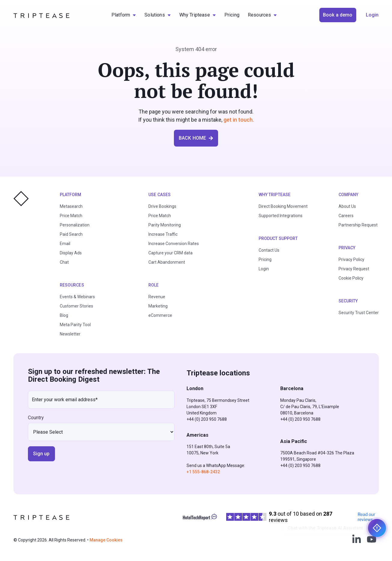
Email (65, 244)
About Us (347, 206)
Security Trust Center (359, 313)
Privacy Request (354, 269)
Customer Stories (76, 306)
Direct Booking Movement (283, 206)
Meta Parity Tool (75, 325)
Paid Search (71, 234)
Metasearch (71, 206)
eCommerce (160, 315)
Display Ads (71, 253)
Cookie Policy (351, 278)
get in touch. (239, 120)
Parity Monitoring (165, 225)
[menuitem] (124, 15)
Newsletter (70, 334)
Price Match (71, 216)
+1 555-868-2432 (203, 472)
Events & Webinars (77, 297)
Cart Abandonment (167, 262)
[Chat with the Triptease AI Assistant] (377, 528)
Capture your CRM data (170, 253)
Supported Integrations (281, 216)
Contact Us (269, 250)
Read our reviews (367, 517)
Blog (64, 315)
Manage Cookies (106, 540)
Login (264, 269)
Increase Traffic (163, 234)
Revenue (157, 297)
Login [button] (372, 15)
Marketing (158, 306)
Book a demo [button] (338, 15)
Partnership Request (358, 225)
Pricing (265, 259)
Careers (346, 216)
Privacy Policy (351, 259)
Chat (64, 262)
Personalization (75, 225)
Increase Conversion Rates (174, 244)
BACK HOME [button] (196, 138)
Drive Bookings (162, 206)
